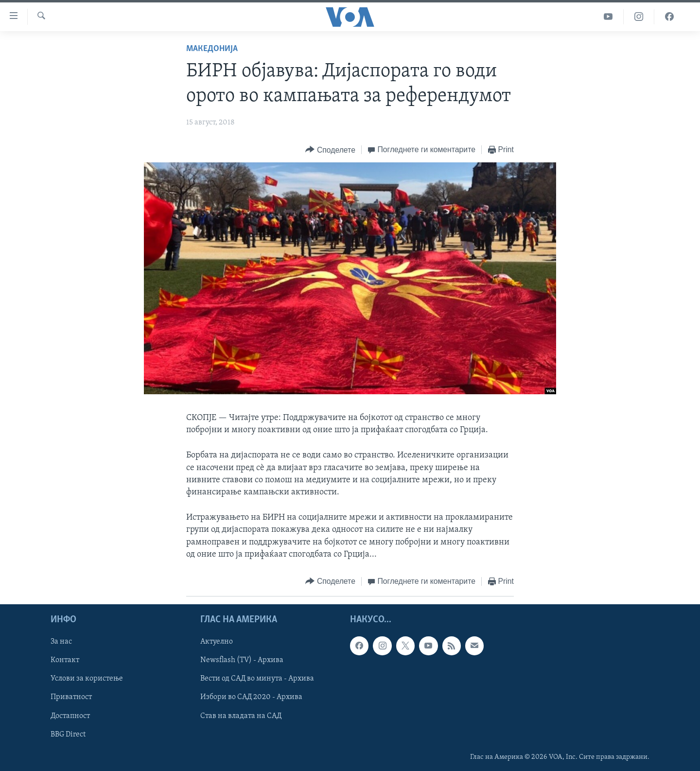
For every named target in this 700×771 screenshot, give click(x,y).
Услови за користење (87, 679)
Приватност (71, 698)
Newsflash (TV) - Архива (242, 660)
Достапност (70, 716)
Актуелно (217, 642)
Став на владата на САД (241, 716)
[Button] (330, 150)
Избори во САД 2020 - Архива (251, 698)
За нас (61, 642)
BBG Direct (68, 735)
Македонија (212, 49)
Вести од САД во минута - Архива (257, 679)
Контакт (65, 660)
